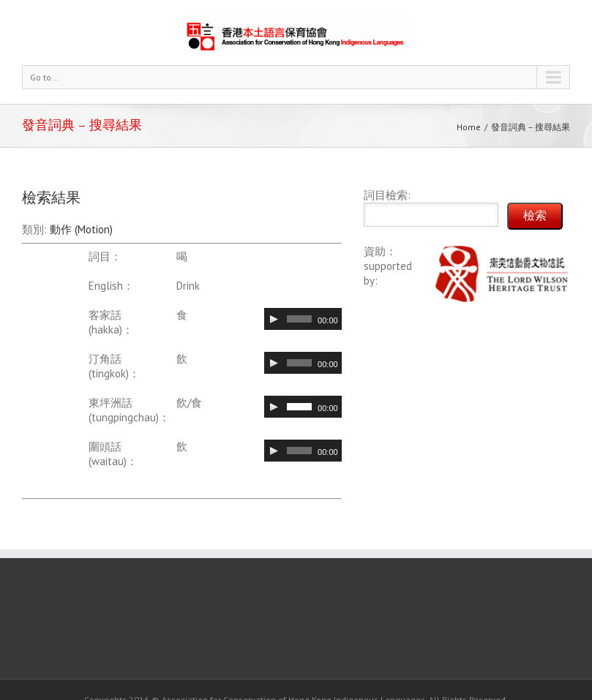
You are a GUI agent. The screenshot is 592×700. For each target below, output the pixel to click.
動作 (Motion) (81, 229)
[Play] (274, 319)
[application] (303, 319)
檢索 (535, 215)
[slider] (299, 319)
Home (469, 127)
